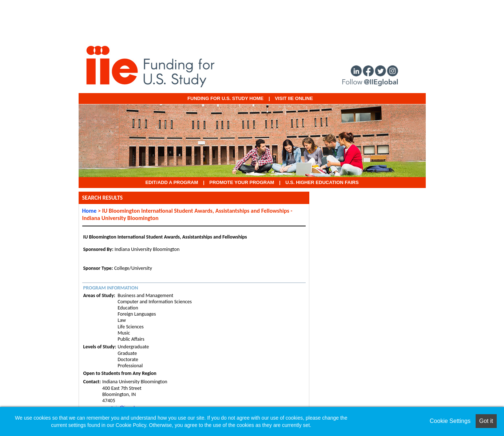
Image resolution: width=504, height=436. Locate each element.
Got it (486, 421)
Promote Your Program (242, 182)
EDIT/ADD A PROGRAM (172, 182)
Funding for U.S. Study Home (225, 98)
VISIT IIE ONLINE (294, 98)
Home (90, 211)
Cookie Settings (450, 421)
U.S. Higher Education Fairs (322, 182)
